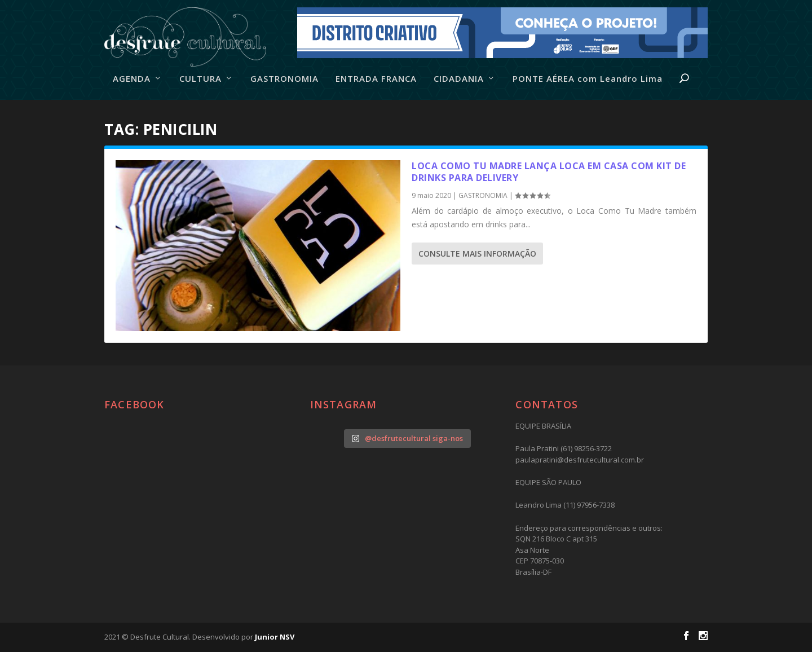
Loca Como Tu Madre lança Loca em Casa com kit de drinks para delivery (549, 172)
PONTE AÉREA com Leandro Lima (588, 79)
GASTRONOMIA (284, 79)
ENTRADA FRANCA (376, 79)
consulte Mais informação (477, 254)
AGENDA (132, 79)
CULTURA (200, 79)
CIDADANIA (459, 79)
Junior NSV (275, 637)
